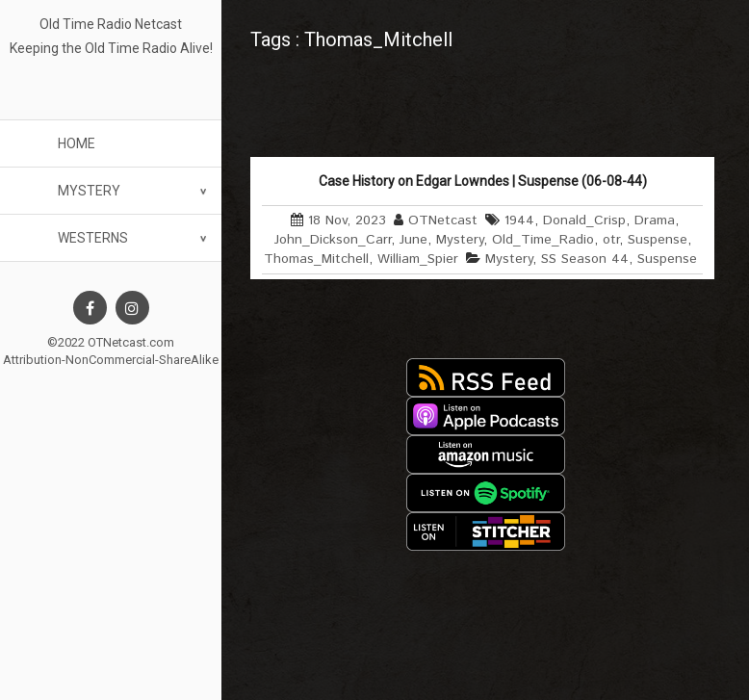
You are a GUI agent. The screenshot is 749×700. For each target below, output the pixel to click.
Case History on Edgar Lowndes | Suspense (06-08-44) (483, 181)
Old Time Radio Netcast (111, 24)
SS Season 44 (585, 259)
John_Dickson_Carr (333, 240)
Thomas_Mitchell (316, 259)
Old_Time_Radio (543, 240)
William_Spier (418, 259)
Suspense (658, 240)
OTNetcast (443, 220)
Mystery (89, 191)
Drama (655, 220)
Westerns (93, 238)
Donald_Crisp (584, 220)
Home (77, 143)
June (413, 240)
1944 (519, 220)
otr (611, 240)
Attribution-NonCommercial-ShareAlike (111, 360)
